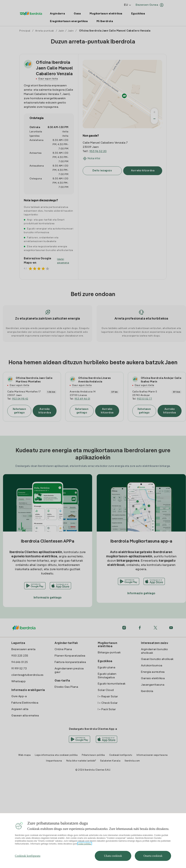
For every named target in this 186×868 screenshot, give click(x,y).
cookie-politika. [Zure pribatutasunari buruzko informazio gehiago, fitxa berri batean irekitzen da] (85, 851)
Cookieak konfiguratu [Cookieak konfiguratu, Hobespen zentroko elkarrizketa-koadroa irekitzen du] (28, 863)
